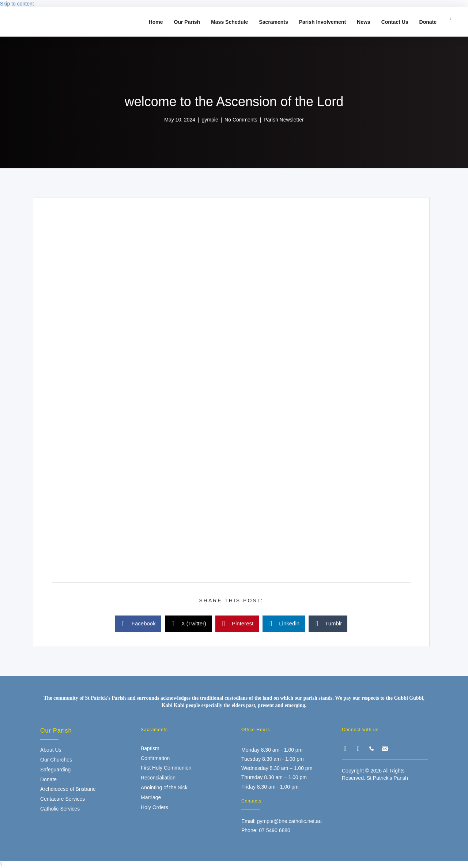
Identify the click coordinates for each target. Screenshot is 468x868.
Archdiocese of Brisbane (68, 789)
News (364, 22)
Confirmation (155, 758)
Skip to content (17, 4)
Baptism (150, 748)
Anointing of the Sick (164, 787)
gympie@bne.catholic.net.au (289, 821)
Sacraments (273, 22)
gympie (210, 120)
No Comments (241, 120)
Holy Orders (154, 807)
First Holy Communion (166, 768)
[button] (345, 749)
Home (156, 22)
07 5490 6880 (275, 830)
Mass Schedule (229, 22)
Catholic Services (60, 809)
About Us (51, 750)
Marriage (151, 797)
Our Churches (56, 760)
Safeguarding (55, 770)
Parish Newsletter (284, 120)
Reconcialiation (158, 778)
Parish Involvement (322, 22)
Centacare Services (63, 799)
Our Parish (187, 22)
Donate (428, 22)
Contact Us (395, 22)
